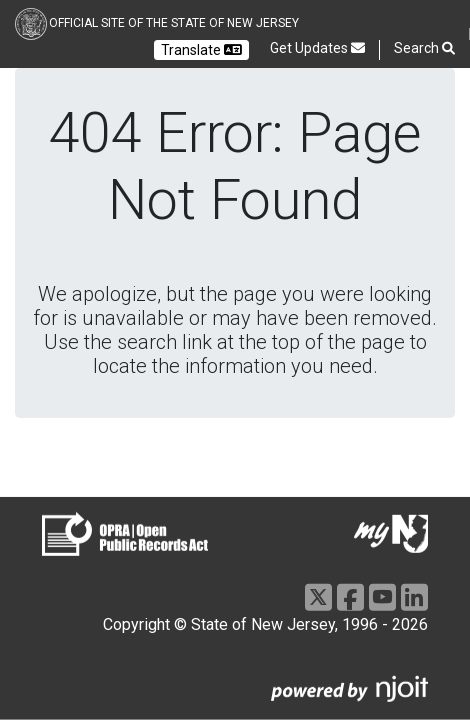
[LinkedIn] (414, 597)
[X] (318, 597)
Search (424, 48)
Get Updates (317, 48)
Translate (201, 50)
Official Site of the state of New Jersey (174, 23)
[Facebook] (350, 597)
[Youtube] (382, 597)
